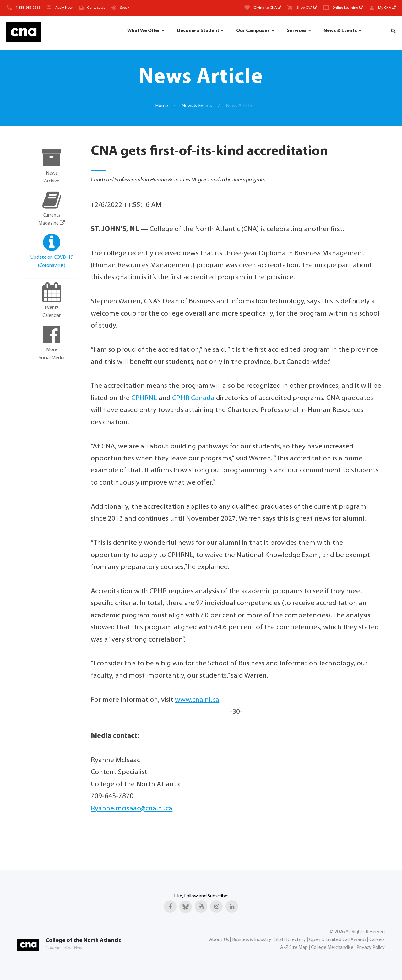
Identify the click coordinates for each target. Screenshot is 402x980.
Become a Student (198, 31)
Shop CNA (307, 8)
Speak (125, 8)
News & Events (340, 31)
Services (297, 31)
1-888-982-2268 (28, 8)
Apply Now (64, 8)
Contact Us (96, 8)
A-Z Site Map (294, 948)
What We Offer (144, 31)
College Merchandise (332, 948)
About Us (219, 940)
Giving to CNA (267, 8)
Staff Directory (290, 940)
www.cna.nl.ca (197, 700)
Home (162, 106)
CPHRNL (144, 398)
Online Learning (348, 8)
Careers (377, 940)
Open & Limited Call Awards (338, 940)
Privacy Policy (371, 948)
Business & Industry (252, 940)
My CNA (387, 8)
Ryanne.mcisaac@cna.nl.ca (132, 809)
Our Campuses (253, 31)
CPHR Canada (193, 398)
